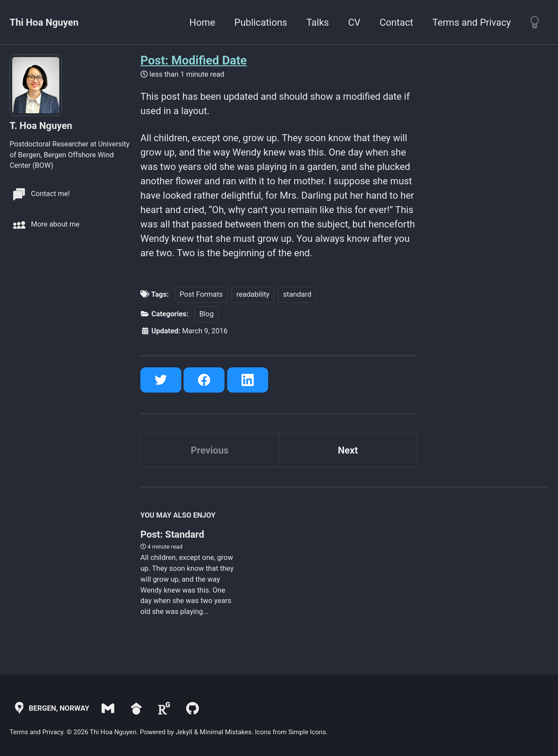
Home (202, 22)
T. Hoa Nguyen (41, 126)
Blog (207, 314)
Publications (261, 22)
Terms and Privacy (472, 22)
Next (348, 450)
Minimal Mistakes (226, 732)
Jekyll (184, 732)
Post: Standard (172, 534)
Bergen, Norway (50, 708)
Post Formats (201, 294)
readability (253, 294)
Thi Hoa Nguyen (44, 22)
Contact (396, 22)
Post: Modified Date (194, 60)
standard (298, 294)
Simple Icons (307, 732)
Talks (318, 22)
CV (354, 22)
